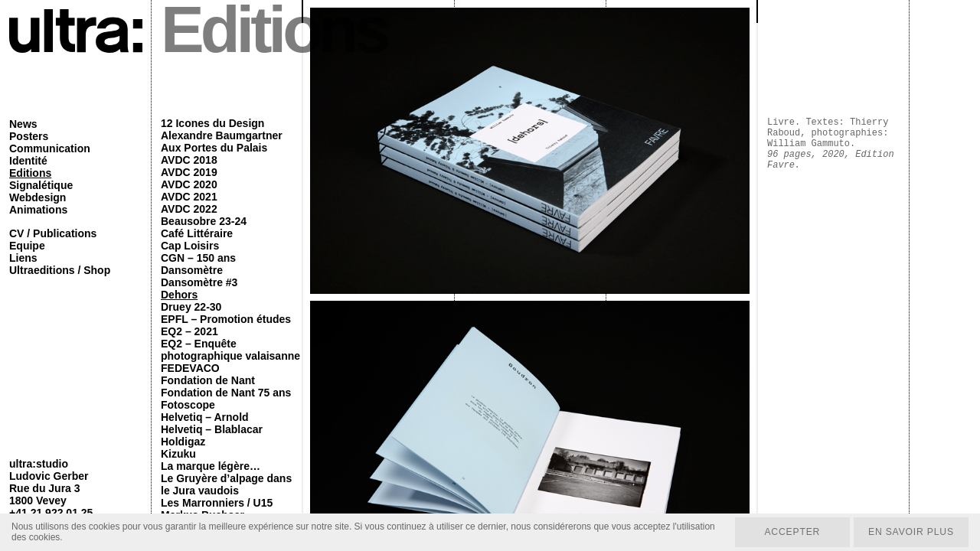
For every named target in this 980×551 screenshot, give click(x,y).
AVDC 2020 (189, 184)
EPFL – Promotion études (226, 319)
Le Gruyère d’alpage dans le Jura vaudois (226, 484)
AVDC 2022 (189, 209)
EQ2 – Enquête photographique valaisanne (230, 350)
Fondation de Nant (208, 380)
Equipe (27, 246)
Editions (30, 173)
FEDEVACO (190, 368)
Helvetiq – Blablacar (212, 429)
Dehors (179, 295)
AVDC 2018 (189, 160)
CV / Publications (53, 233)
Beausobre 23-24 (204, 221)
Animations (38, 210)
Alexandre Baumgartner (222, 135)
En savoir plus (910, 532)
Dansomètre (192, 270)
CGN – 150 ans (198, 258)
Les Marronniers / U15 (217, 503)
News (23, 124)
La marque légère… (211, 466)
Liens (23, 258)
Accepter (790, 532)
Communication (50, 148)
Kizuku (178, 454)
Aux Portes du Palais (214, 148)
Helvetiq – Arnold (205, 417)
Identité (28, 161)
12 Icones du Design (212, 123)
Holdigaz (183, 442)
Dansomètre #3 (199, 282)
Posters (29, 136)
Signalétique (41, 185)
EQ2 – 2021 (189, 331)
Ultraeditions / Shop (60, 270)
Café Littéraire (197, 233)
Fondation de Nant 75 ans (226, 393)
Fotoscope (188, 405)
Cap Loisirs (190, 246)
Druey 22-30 (191, 307)
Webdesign (38, 197)
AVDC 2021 (189, 197)
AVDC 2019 (189, 172)
